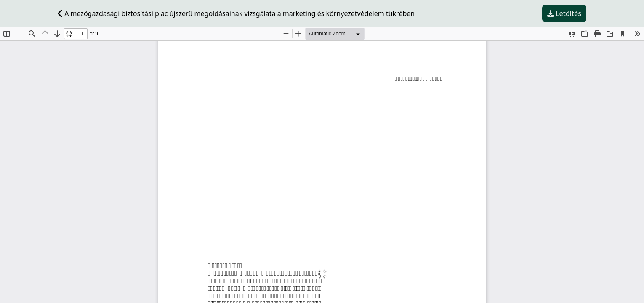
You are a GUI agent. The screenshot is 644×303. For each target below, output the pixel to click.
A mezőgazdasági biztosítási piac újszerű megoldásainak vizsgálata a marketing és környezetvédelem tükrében (236, 13)
